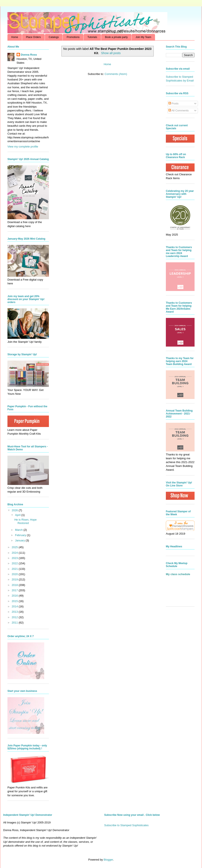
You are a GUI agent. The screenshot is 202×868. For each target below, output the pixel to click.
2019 (15, 579)
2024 (15, 553)
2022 (15, 563)
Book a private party (116, 37)
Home (15, 37)
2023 (15, 558)
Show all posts (111, 53)
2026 (15, 510)
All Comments (179, 110)
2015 (15, 601)
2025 (15, 547)
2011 (15, 623)
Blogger (108, 860)
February (21, 535)
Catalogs (54, 37)
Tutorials (92, 37)
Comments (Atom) (116, 74)
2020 (15, 574)
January (20, 540)
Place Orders (33, 37)
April (18, 515)
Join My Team (143, 37)
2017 (15, 590)
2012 (15, 617)
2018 (15, 585)
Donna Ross (29, 55)
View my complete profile (23, 147)
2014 (15, 606)
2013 (15, 612)
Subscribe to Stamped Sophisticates (126, 825)
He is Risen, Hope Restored (25, 521)
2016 (15, 596)
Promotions (73, 37)
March (19, 530)
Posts (174, 103)
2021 (15, 569)
